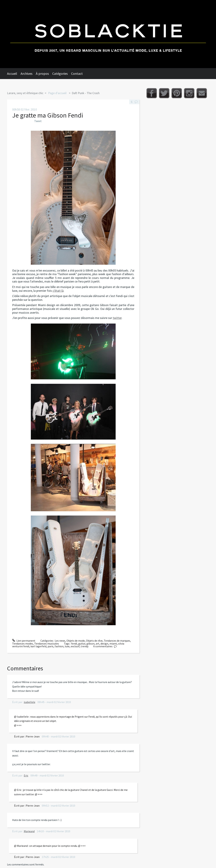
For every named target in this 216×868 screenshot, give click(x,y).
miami (113, 644)
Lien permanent (24, 641)
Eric (26, 775)
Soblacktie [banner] (108, 34)
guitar (82, 644)
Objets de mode (76, 641)
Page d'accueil (57, 93)
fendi (74, 644)
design (104, 644)
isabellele (30, 702)
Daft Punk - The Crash (86, 93)
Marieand (29, 831)
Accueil (12, 73)
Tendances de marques (117, 641)
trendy (85, 646)
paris (51, 646)
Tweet (38, 121)
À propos (42, 73)
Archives (26, 73)
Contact (77, 73)
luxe (67, 646)
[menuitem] (14, 74)
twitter (117, 318)
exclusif (75, 646)
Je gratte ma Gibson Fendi (48, 115)
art (98, 644)
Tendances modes (23, 644)
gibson (91, 644)
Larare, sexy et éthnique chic (25, 93)
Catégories (60, 73)
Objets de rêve (94, 641)
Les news (60, 641)
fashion (59, 646)
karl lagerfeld (38, 646)
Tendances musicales (47, 644)
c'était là (58, 291)
